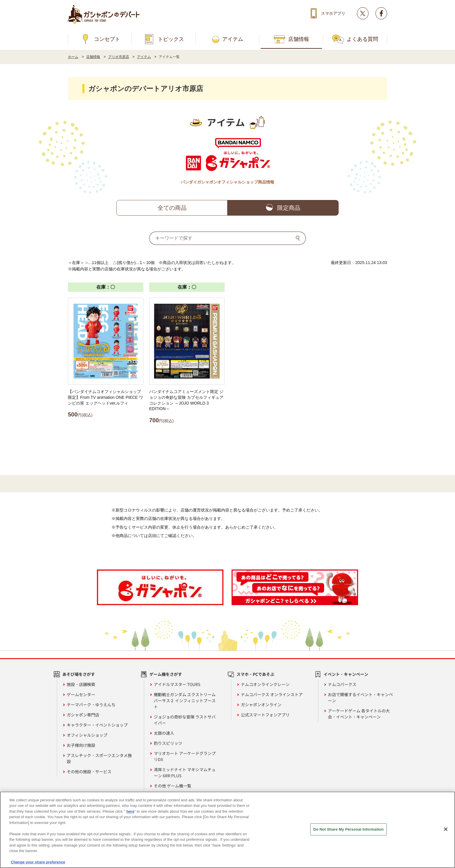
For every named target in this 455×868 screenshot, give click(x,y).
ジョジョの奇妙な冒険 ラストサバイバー (185, 720)
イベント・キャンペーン (346, 674)
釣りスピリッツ (168, 743)
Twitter (363, 13)
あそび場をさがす (79, 674)
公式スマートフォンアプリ (265, 715)
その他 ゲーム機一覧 (173, 786)
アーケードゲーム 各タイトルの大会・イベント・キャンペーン (359, 714)
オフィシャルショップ (87, 735)
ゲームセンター (81, 694)
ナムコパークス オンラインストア (272, 694)
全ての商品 (172, 208)
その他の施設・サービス (89, 771)
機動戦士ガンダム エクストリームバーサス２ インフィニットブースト (185, 700)
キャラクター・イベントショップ (97, 725)
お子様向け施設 (81, 745)
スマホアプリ (333, 13)
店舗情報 (299, 39)
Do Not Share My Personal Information (349, 830)
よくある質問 (362, 39)
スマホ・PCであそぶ (255, 674)
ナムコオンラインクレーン (265, 684)
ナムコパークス (342, 684)
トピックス (171, 39)
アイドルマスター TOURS (177, 684)
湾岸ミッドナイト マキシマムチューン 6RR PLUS (185, 773)
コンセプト (107, 39)
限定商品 (289, 208)
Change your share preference (38, 863)
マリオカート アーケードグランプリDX (185, 756)
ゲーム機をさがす (166, 674)
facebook (381, 13)
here (130, 812)
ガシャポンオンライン (261, 705)
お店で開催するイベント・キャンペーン (360, 697)
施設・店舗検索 (81, 684)
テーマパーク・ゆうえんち (91, 705)
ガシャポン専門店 (83, 715)
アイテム (233, 39)
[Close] (446, 829)
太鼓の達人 (164, 733)
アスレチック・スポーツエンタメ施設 (99, 758)
